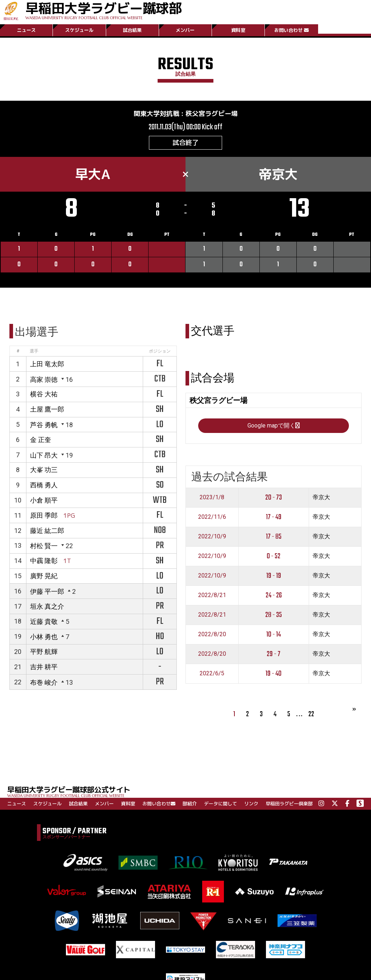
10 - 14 (274, 635)
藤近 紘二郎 (47, 531)
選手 (34, 351)
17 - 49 (274, 517)
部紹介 (190, 804)
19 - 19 (274, 576)
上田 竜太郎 (47, 364)
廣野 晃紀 (44, 576)
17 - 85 (274, 537)
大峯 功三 (44, 470)
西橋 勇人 (44, 485)
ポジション (160, 351)
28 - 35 (274, 615)
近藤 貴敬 (44, 622)
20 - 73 (274, 498)
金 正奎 (41, 440)
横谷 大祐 (44, 394)
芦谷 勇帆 (44, 425)
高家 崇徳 (44, 380)
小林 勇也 (44, 637)
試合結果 (132, 30)
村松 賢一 (44, 546)
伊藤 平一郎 (47, 591)
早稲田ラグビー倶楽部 (289, 804)
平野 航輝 (44, 652)
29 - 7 (274, 654)
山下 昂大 (44, 455)
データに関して (220, 804)
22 (311, 714)
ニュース (26, 30)
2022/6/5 (212, 673)
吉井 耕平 (44, 667)
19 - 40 (274, 674)
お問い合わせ (291, 30)
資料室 (238, 30)
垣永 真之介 (47, 606)
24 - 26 (274, 595)
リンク (251, 804)
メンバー (185, 30)
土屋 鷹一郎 (47, 409)
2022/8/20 (212, 634)
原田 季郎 (44, 515)
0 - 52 (274, 556)
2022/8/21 (212, 595)
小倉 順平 (44, 500)
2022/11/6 (212, 517)
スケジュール (79, 30)
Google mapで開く (274, 426)
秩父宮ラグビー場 (212, 114)
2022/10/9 (212, 536)
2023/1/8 (212, 497)
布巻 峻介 (44, 682)
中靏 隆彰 (44, 561)
